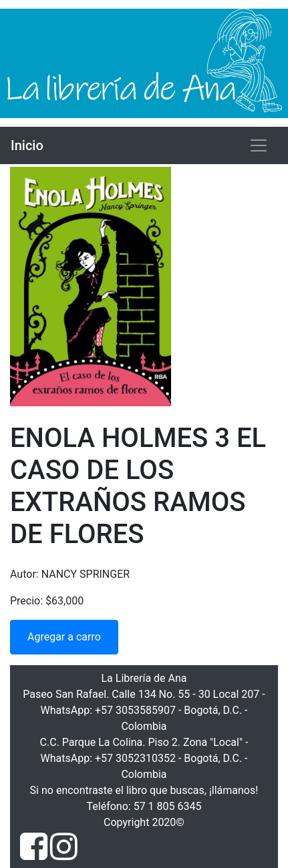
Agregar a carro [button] (64, 637)
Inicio (27, 145)
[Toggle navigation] (259, 145)
